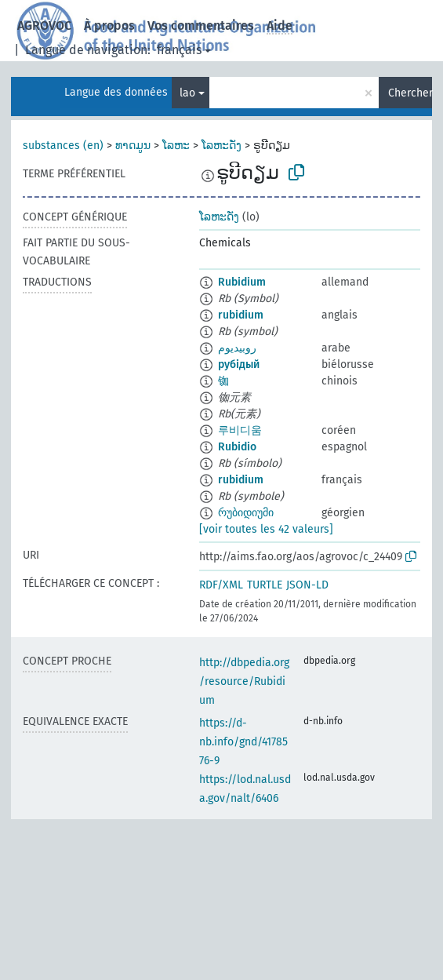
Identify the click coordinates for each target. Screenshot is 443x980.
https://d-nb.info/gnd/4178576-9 (243, 742)
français (179, 50)
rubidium (241, 315)
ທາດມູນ (133, 146)
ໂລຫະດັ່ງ (221, 146)
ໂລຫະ (176, 146)
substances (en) (63, 146)
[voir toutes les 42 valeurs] (266, 529)
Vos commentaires (201, 26)
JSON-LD (307, 585)
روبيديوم (237, 348)
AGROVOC (44, 26)
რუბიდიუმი (246, 513)
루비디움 (240, 430)
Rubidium (242, 282)
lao (187, 93)
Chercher (410, 93)
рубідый (239, 364)
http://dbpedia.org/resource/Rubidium (244, 681)
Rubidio (237, 447)
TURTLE (265, 585)
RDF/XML (221, 585)
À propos (109, 26)
